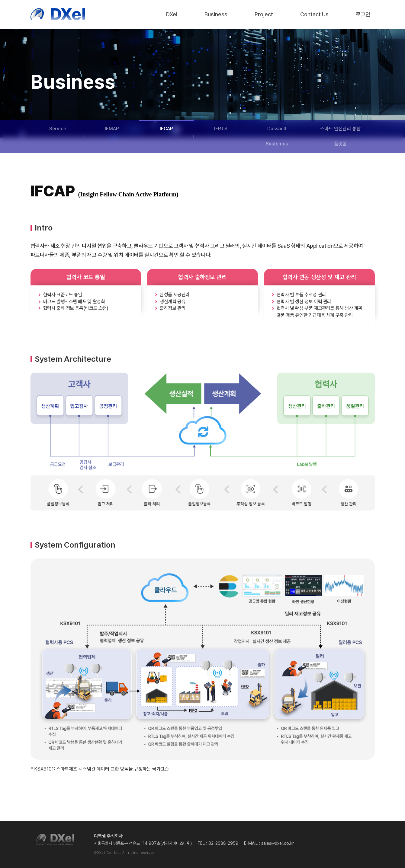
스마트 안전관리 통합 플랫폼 (340, 136)
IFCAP (166, 129)
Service (58, 129)
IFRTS (221, 129)
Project (264, 14)
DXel (172, 14)
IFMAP (112, 129)
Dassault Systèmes (277, 136)
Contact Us (314, 14)
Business (216, 14)
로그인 (363, 14)
